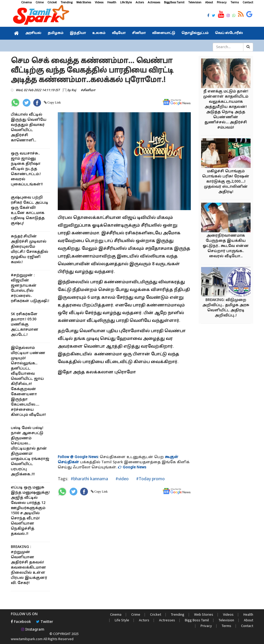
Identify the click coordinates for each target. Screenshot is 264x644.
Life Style (126, 2)
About (209, 2)
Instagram (33, 630)
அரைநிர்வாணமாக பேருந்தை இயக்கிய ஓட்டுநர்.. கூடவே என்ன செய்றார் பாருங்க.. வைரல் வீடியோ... (226, 246)
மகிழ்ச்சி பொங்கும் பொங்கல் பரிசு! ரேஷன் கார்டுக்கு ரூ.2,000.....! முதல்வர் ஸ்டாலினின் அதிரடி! (226, 182)
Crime (40, 2)
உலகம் (99, 33)
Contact (248, 2)
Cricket (52, 2)
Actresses (154, 2)
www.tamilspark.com (27, 639)
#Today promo (150, 479)
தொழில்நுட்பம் (195, 33)
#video (122, 479)
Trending (67, 2)
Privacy (222, 2)
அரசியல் (33, 33)
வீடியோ (119, 33)
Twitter (45, 622)
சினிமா (139, 33)
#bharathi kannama (89, 479)
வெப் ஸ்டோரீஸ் (229, 33)
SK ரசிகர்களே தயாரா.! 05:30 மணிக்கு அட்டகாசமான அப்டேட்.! (25, 325)
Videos (99, 2)
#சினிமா (88, 90)
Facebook (21, 622)
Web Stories (84, 2)
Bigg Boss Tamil (174, 2)
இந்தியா (78, 33)
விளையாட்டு (164, 33)
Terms (235, 2)
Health (112, 2)
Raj (74, 90)
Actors (140, 2)
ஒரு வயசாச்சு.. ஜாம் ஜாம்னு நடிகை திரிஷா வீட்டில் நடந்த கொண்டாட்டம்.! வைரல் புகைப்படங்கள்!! (27, 169)
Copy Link (54, 102)
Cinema (26, 2)
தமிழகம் (56, 33)
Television (195, 2)
